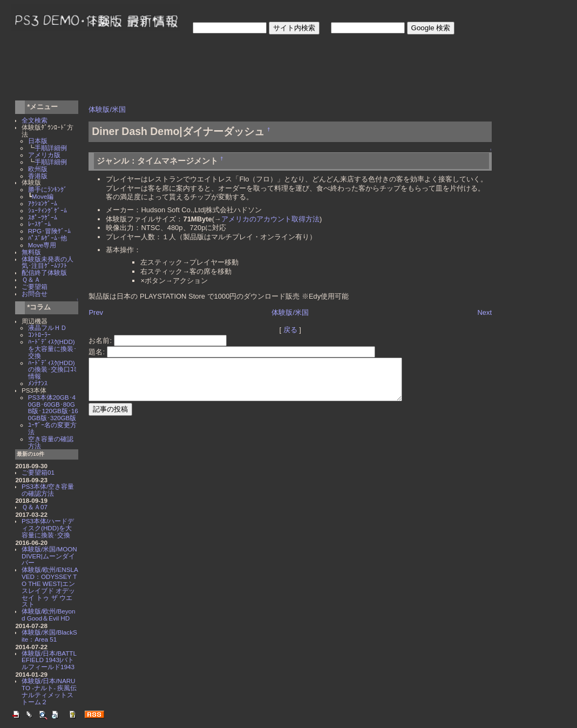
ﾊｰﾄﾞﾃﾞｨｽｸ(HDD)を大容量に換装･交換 (52, 349)
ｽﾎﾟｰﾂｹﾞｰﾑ (43, 217)
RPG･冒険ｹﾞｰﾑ (49, 231)
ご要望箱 (35, 287)
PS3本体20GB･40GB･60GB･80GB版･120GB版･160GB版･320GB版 (53, 407)
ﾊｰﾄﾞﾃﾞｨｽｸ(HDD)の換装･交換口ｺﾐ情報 (52, 370)
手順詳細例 (51, 148)
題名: (97, 352)
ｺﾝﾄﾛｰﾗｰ (39, 335)
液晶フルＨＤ (47, 328)
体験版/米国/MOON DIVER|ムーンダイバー (49, 556)
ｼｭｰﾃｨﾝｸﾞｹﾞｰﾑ (47, 210)
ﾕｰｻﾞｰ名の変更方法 (52, 428)
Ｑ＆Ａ (31, 279)
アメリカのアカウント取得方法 (270, 219)
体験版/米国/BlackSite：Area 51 (49, 636)
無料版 (31, 252)
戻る (290, 330)
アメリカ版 (44, 155)
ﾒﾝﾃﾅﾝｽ (38, 383)
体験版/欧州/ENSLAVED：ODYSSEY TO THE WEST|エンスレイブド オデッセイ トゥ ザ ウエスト (50, 587)
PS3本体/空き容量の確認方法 (48, 490)
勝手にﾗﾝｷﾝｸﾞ (47, 189)
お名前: (101, 341)
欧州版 (38, 169)
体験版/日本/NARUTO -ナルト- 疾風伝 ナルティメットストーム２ (52, 691)
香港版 (38, 176)
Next (484, 312)
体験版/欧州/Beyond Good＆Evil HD (49, 615)
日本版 (38, 141)
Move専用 (42, 245)
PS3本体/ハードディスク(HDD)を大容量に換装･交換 (48, 528)
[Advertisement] (209, 69)
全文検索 (35, 120)
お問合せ (35, 294)
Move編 (43, 196)
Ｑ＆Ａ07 (35, 507)
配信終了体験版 (44, 272)
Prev (96, 312)
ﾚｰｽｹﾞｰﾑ (39, 224)
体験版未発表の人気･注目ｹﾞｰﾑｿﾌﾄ (47, 262)
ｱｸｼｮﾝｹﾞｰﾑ (43, 203)
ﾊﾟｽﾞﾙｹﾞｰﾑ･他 (47, 238)
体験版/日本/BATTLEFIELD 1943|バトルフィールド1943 (49, 660)
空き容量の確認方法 (51, 442)
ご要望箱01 (38, 472)
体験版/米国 (107, 109)
